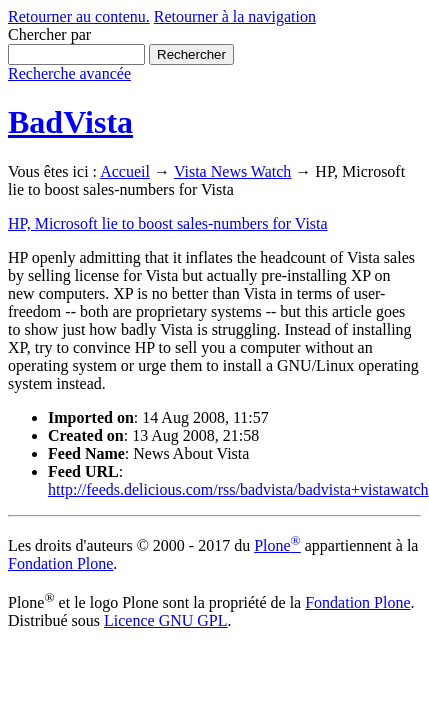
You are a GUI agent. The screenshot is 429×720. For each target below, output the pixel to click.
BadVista (70, 122)
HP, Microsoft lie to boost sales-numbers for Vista (168, 223)
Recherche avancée (69, 73)
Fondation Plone (60, 563)
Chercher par (49, 34)
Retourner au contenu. (79, 16)
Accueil (125, 171)
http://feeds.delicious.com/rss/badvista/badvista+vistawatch (238, 489)
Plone (277, 545)
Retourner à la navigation (235, 16)
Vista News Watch (232, 171)
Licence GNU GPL (166, 620)
